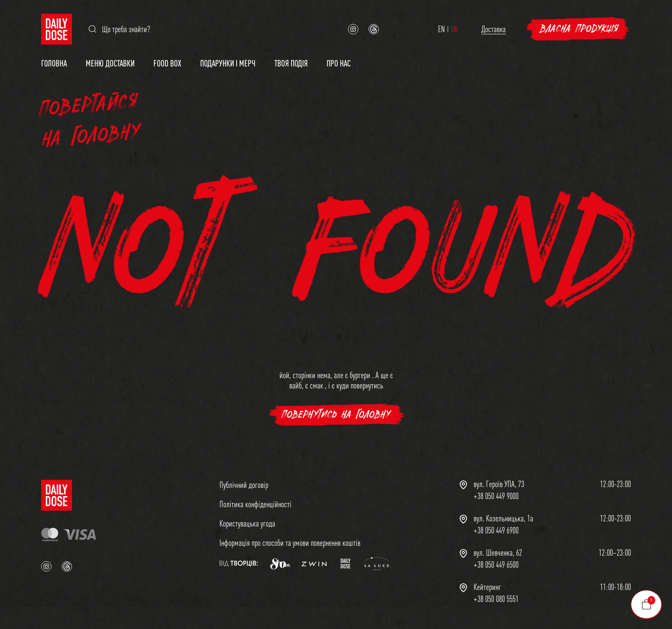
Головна (54, 63)
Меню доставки (110, 63)
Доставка (493, 29)
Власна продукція (579, 29)
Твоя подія (291, 63)
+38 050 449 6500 (496, 565)
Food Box (167, 63)
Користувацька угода (247, 523)
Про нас (339, 63)
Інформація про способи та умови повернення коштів (290, 543)
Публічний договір (244, 485)
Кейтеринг (487, 587)
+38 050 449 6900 (496, 530)
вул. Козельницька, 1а (503, 518)
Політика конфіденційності (255, 504)
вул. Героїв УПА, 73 (499, 484)
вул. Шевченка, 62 (498, 553)
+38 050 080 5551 (496, 599)
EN (441, 29)
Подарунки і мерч (228, 63)
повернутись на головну (336, 415)
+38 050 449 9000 (496, 496)
